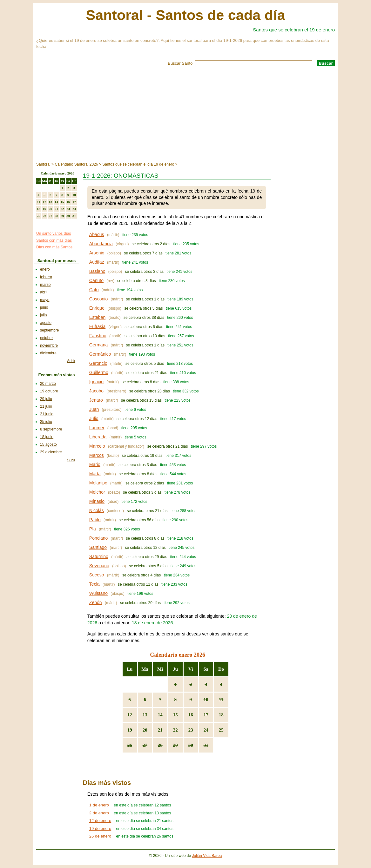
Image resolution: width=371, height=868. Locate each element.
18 (221, 715)
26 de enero (100, 836)
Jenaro (96, 400)
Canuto (96, 280)
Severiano (99, 566)
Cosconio (98, 299)
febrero (46, 277)
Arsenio (97, 253)
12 (130, 715)
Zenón (96, 602)
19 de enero (100, 829)
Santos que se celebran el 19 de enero (294, 30)
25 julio (46, 422)
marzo (45, 285)
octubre (46, 338)
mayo (45, 300)
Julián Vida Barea (207, 856)
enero (45, 269)
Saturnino (99, 556)
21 (160, 730)
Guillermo (99, 372)
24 (206, 730)
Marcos (97, 455)
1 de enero (99, 805)
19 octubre (49, 391)
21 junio (47, 414)
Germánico (100, 354)
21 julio (46, 406)
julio (43, 315)
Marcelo (97, 446)
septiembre (49, 330)
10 (206, 700)
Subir (71, 361)
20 (145, 730)
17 (206, 715)
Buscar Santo (180, 63)
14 (160, 715)
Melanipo (98, 483)
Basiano (97, 271)
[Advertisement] (185, 115)
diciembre (48, 353)
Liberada (98, 437)
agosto (46, 323)
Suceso (97, 575)
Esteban (97, 317)
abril (44, 292)
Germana (98, 345)
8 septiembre (51, 429)
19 (130, 730)
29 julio (46, 399)
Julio (94, 418)
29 (175, 745)
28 (160, 745)
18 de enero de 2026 (152, 623)
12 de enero (100, 821)
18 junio (47, 437)
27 (145, 745)
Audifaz (97, 262)
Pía (93, 529)
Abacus (97, 234)
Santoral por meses (57, 261)
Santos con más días (54, 240)
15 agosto (48, 444)
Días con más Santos (54, 247)
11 (221, 700)
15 (175, 715)
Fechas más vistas (57, 375)
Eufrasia (97, 326)
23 (191, 730)
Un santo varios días (54, 233)
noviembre (49, 345)
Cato (94, 290)
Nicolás (97, 510)
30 (191, 745)
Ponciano (98, 538)
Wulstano (98, 593)
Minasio (97, 501)
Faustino (98, 336)
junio (44, 307)
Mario (95, 464)
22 (175, 730)
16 (191, 715)
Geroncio (98, 363)
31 (206, 745)
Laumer (97, 428)
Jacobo (96, 391)
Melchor (97, 492)
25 (221, 730)
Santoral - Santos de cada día (185, 15)
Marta (95, 474)
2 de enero (99, 813)
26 (130, 745)
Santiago (98, 547)
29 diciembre (51, 452)
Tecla (94, 584)
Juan (94, 409)
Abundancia (101, 244)
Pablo (95, 520)
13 (145, 715)
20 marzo (48, 384)
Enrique (97, 308)
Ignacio (96, 382)
